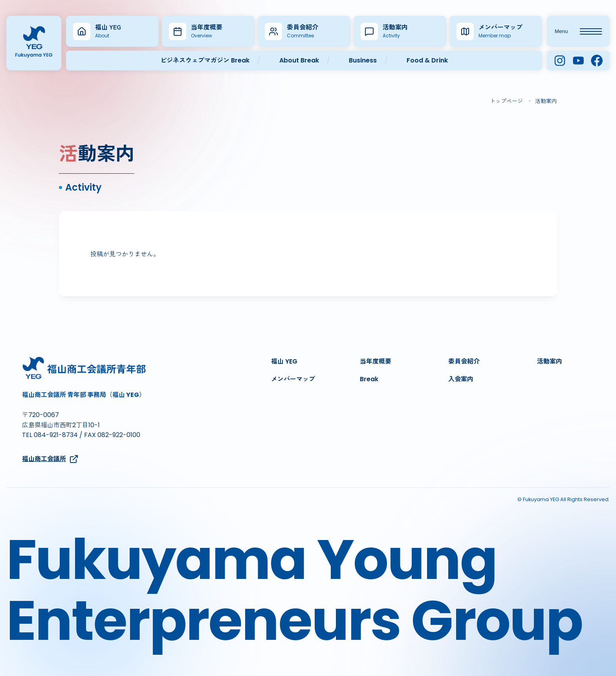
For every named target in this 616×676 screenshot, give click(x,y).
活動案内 (550, 361)
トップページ (506, 101)
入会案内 (461, 379)
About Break (299, 60)
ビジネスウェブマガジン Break (205, 60)
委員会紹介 (464, 361)
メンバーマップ (293, 379)
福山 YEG (284, 361)
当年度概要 (376, 361)
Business (363, 60)
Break (369, 379)
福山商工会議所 (50, 459)
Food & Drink (427, 60)
